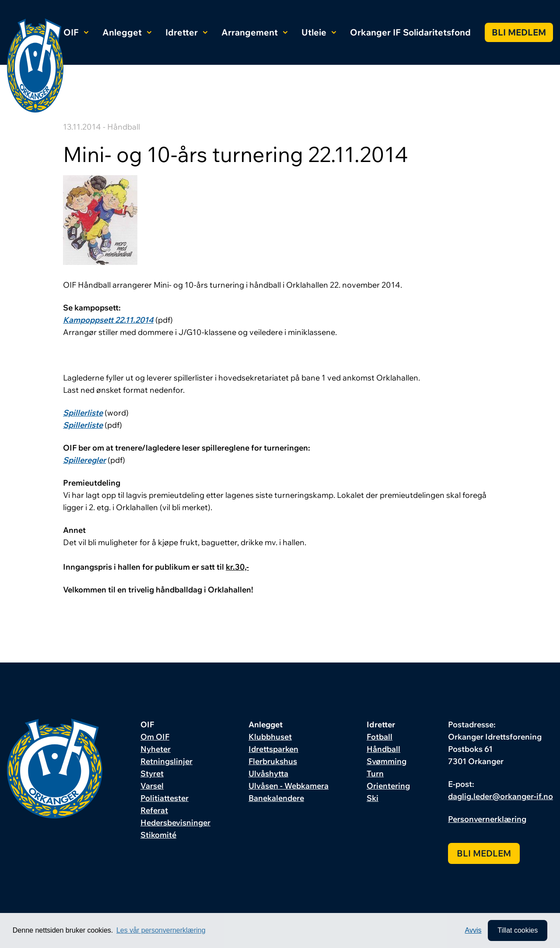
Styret (152, 774)
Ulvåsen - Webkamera (289, 786)
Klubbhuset (270, 737)
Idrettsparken (273, 749)
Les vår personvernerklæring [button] (161, 930)
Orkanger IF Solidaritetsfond (410, 32)
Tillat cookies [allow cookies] (518, 930)
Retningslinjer (166, 761)
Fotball (380, 737)
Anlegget (127, 32)
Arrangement (254, 32)
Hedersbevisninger (175, 823)
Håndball (383, 749)
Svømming (387, 761)
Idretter (186, 32)
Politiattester (164, 798)
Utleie (319, 32)
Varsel (152, 786)
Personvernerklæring (487, 819)
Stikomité (158, 835)
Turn (375, 774)
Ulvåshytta (268, 774)
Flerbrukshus (273, 761)
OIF (76, 32)
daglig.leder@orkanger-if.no (500, 796)
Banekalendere (276, 798)
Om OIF (155, 737)
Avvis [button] (473, 930)
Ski (373, 798)
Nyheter (156, 749)
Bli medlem (519, 32)
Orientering (388, 786)
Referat (154, 810)
